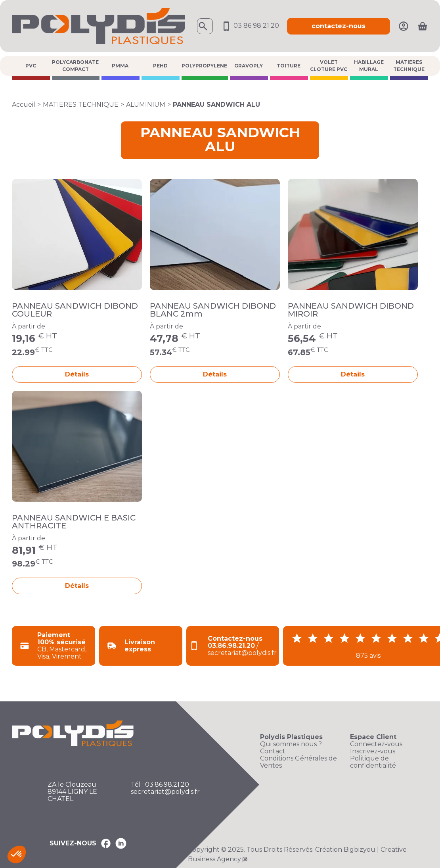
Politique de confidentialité (373, 762)
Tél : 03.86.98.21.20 (160, 785)
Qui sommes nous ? (291, 744)
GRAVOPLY (249, 66)
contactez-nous (339, 26)
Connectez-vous (376, 744)
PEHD (160, 66)
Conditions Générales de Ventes (298, 762)
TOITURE (289, 66)
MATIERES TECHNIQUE (409, 66)
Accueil (24, 105)
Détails (77, 374)
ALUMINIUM (146, 105)
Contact (273, 751)
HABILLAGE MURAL (369, 66)
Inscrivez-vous (373, 751)
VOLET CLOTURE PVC (329, 66)
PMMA (120, 66)
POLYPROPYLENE (204, 66)
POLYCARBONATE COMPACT (75, 66)
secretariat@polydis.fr (165, 792)
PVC (31, 66)
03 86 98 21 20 (250, 26)
